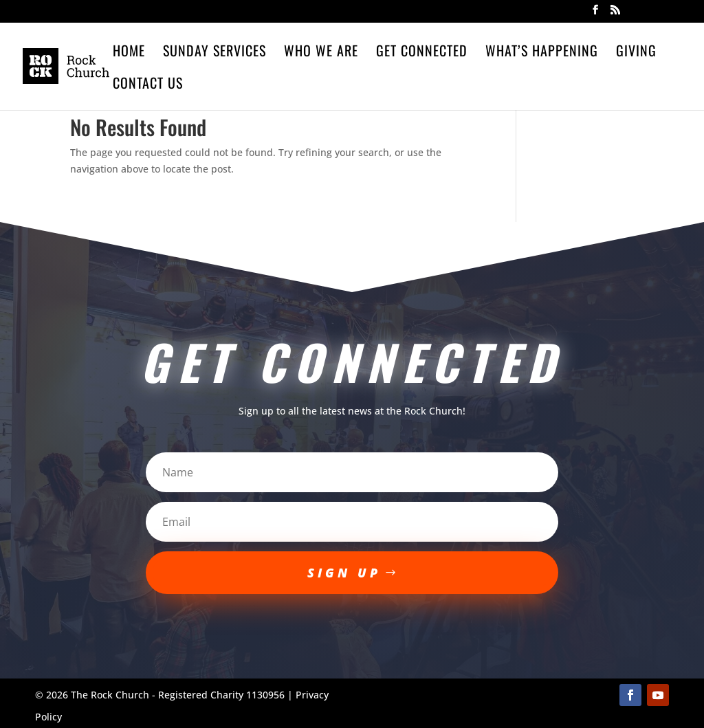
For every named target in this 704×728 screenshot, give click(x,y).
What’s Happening (542, 53)
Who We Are (321, 53)
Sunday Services (214, 53)
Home (129, 53)
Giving (636, 53)
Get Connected (422, 53)
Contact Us (148, 85)
